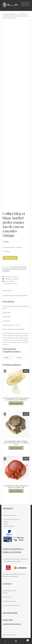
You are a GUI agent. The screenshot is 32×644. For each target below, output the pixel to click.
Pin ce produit (10, 281)
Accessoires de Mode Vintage (18, 267)
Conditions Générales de (10, 624)
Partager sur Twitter (11, 277)
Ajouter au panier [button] (16, 403)
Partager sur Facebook (12, 279)
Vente (19, 624)
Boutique (9, 269)
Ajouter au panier (10, 258)
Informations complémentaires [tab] (15, 296)
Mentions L (8, 620)
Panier (25, 640)
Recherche (16, 641)
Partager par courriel (11, 283)
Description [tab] (7, 291)
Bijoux (5, 269)
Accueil (6, 14)
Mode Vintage (13, 14)
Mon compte (5, 641)
